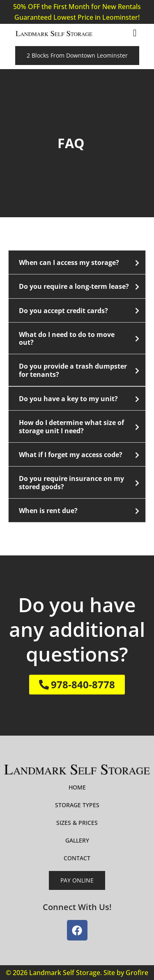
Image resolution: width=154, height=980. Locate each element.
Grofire (137, 973)
